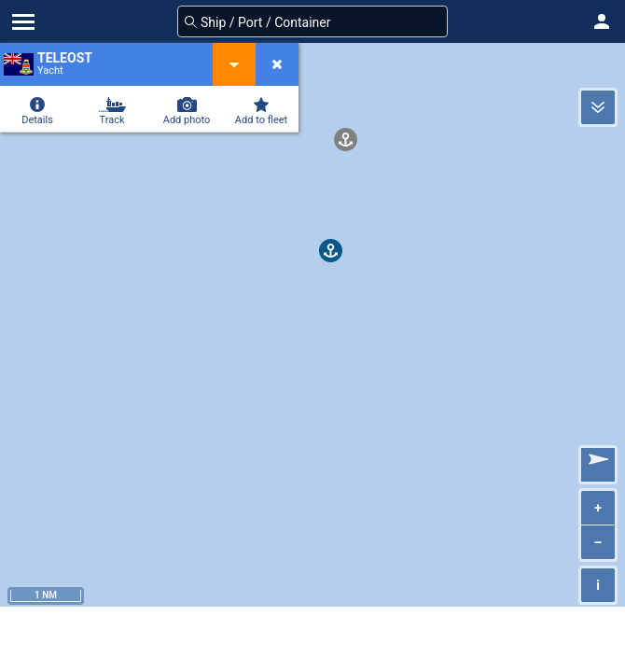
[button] (602, 21)
